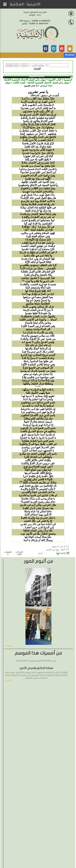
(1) (23, 280)
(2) (21, 482)
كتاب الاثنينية (55, 80)
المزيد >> (8, 646)
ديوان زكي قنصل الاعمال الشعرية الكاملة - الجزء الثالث (41, 83)
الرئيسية (68, 80)
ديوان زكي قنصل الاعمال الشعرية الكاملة (25, 80)
